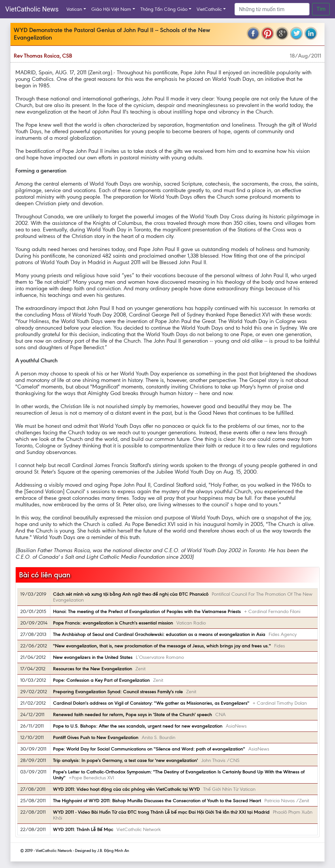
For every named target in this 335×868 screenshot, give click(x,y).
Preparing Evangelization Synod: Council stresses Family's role (118, 692)
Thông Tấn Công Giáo (164, 9)
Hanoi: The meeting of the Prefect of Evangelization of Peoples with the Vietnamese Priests (147, 611)
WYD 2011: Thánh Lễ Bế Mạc (83, 829)
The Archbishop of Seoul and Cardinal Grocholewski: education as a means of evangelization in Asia (159, 634)
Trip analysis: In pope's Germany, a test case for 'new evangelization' (125, 760)
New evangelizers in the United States (93, 657)
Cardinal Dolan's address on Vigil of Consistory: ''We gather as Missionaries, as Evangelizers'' (151, 703)
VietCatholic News (32, 9)
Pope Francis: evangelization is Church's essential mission (113, 623)
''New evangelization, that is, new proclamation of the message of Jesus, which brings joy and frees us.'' (162, 646)
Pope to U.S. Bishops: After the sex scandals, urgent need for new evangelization (138, 726)
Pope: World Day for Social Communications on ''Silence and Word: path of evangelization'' (149, 749)
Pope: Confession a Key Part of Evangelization (101, 680)
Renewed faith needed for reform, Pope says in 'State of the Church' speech (132, 714)
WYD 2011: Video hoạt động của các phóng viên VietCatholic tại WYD (126, 789)
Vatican (74, 9)
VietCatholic (209, 9)
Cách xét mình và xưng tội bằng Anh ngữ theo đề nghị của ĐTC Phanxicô (131, 594)
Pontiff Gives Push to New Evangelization (96, 737)
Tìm (321, 9)
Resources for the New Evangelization (93, 669)
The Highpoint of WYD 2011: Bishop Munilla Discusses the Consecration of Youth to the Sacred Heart (157, 801)
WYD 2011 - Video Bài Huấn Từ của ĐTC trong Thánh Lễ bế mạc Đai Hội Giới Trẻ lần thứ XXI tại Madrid (161, 812)
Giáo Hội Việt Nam (111, 9)
